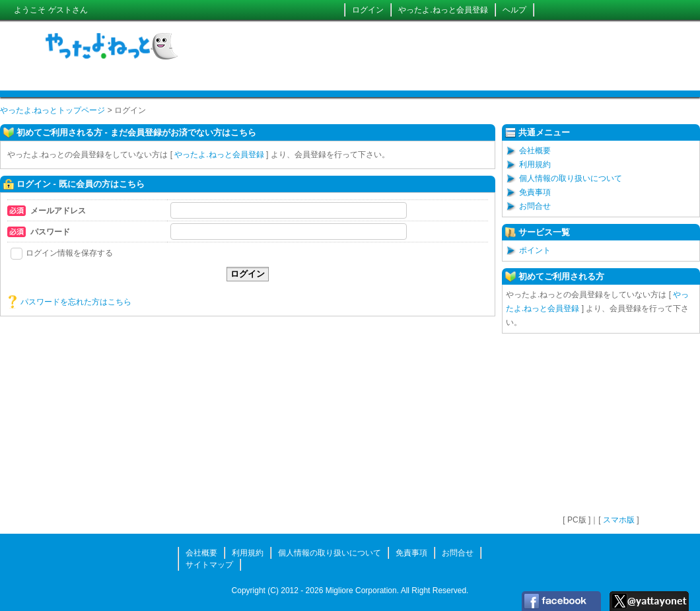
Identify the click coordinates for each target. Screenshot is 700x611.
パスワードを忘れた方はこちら (76, 302)
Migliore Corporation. (362, 591)
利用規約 (535, 164)
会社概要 (535, 151)
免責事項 (535, 192)
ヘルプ (514, 10)
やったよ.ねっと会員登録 (443, 10)
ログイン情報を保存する (62, 253)
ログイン (368, 10)
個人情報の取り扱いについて (571, 178)
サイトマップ (209, 565)
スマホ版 (619, 520)
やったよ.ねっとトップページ (52, 110)
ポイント (535, 250)
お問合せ (535, 206)
